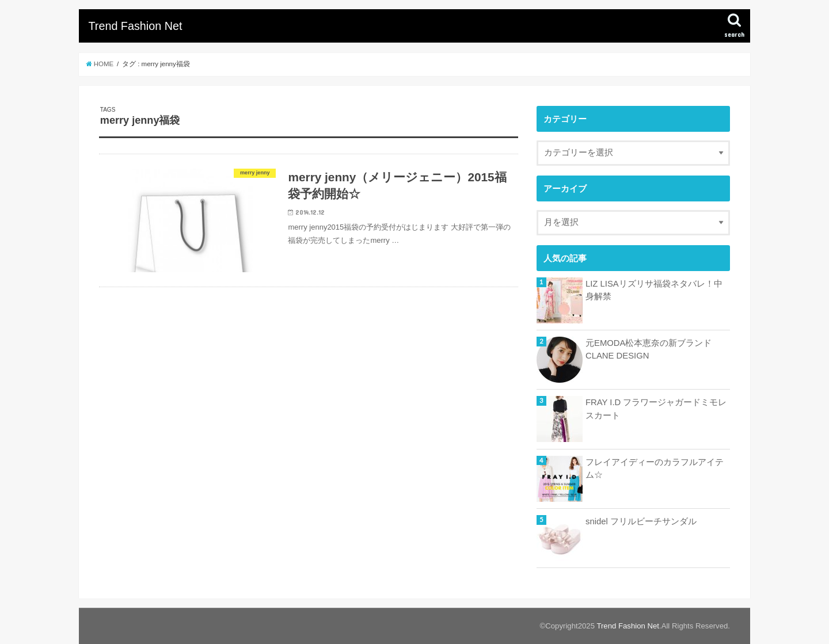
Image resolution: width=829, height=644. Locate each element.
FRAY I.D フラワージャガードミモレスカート (656, 409)
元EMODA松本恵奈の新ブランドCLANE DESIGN (649, 349)
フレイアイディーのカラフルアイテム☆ (655, 468)
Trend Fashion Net (135, 26)
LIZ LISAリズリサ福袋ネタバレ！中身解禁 (654, 290)
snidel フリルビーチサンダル (641, 521)
